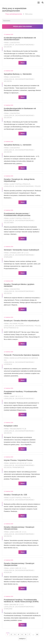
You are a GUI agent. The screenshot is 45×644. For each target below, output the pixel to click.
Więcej (22, 63)
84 (37, 635)
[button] (43, 3)
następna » (22, 639)
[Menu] (39, 3)
